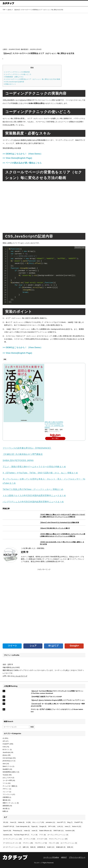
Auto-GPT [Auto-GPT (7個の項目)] (61, 822)
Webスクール (7, 766)
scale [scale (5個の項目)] (35, 831)
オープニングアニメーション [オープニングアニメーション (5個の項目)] (58, 835)
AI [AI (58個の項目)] (28, 822)
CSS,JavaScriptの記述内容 (14, 82)
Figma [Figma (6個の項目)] (34, 826)
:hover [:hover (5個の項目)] (13, 822)
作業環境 (6, 797)
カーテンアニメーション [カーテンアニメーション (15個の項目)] (12, 839)
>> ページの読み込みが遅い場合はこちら (22, 163)
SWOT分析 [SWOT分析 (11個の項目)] (59, 831)
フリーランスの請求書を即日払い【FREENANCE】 (27, 448)
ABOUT (64, 857)
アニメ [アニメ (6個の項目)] (34, 835)
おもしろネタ (7, 778)
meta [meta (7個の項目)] (68, 826)
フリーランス (7, 794)
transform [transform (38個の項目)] (70, 831)
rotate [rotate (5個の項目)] (27, 831)
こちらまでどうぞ (21, 676)
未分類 (5, 809)
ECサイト (6, 749)
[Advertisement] (44, 31)
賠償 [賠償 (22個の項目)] (70, 847)
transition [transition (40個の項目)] (8, 835)
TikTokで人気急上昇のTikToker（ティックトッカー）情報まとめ (33, 489)
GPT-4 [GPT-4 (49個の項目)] (52, 826)
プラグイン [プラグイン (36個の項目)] (28, 843)
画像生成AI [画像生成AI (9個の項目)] (61, 847)
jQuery (5, 755)
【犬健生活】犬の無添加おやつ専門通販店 (23, 454)
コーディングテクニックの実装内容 (17, 72)
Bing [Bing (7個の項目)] (70, 822)
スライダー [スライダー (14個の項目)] (42, 839)
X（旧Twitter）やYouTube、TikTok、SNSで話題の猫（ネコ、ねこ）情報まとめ (40, 473)
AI (3, 738)
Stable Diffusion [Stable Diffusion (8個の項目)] (45, 831)
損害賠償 (6, 806)
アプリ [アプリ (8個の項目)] (43, 835)
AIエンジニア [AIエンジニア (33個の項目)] (38, 822)
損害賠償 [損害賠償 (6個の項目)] (41, 847)
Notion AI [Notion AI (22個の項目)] (77, 826)
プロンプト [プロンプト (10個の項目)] (54, 843)
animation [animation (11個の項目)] (50, 822)
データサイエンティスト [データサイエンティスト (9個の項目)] (12, 843)
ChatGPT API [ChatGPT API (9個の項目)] (9, 826)
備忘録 (5, 800)
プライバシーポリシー (77, 857)
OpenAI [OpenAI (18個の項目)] (7, 831)
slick (4, 764)
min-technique (8, 758)
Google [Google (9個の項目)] (43, 826)
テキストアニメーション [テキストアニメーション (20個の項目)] (58, 839)
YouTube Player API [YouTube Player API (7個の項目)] (22, 835)
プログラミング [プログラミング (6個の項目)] (41, 843)
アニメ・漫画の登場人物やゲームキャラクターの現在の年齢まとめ (34, 467)
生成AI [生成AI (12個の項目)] (51, 847)
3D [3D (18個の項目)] (6, 822)
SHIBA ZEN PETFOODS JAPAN (18, 460)
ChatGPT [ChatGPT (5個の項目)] (78, 822)
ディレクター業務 (9, 786)
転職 (4, 811)
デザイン (6, 789)
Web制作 (6, 769)
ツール (5, 783)
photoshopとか (8, 761)
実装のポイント (10, 84)
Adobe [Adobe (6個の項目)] (21, 822)
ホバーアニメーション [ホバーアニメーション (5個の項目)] (69, 843)
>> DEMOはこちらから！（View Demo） (23, 154)
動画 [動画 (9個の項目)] (33, 847)
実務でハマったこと (10, 803)
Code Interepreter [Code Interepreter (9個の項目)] (23, 826)
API (4, 741)
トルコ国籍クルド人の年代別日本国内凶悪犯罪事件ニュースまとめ (34, 496)
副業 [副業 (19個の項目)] (26, 847)
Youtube (5, 775)
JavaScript (6, 752)
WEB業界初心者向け (10, 772)
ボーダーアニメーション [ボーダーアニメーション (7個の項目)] (12, 847)
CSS (4, 747)
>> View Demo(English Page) (17, 158)
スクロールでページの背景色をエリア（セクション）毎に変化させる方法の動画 (32, 79)
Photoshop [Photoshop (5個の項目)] (18, 831)
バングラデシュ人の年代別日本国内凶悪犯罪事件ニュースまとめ (33, 502)
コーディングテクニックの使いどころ (18, 74)
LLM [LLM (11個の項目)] (60, 826)
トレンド (6, 792)
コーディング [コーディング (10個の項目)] (29, 839)
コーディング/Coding (51, 857)
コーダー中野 (7, 780)
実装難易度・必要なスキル (14, 77)
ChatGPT (6, 744)
